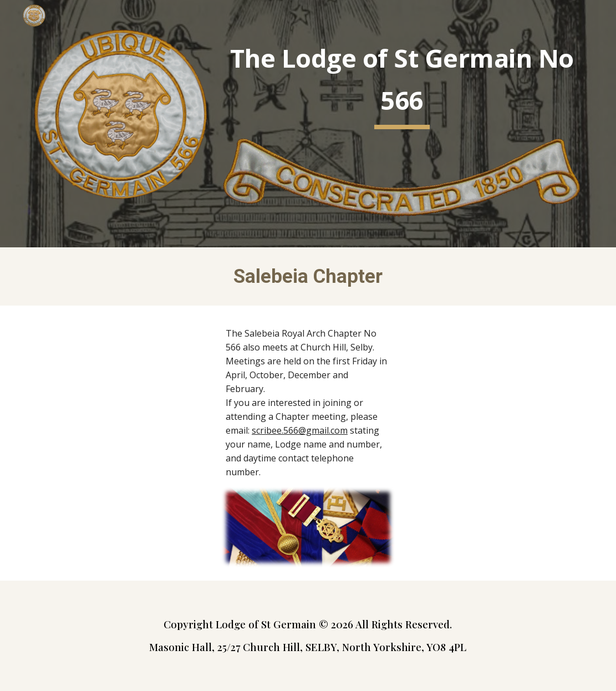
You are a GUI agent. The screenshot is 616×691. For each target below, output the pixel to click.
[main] (402, 82)
